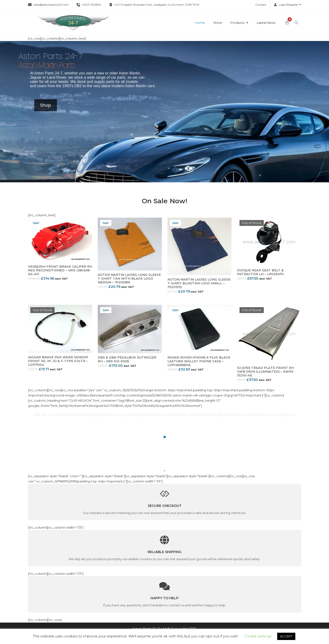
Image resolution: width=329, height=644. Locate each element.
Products (239, 23)
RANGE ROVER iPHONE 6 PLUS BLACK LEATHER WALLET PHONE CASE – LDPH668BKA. (199, 361)
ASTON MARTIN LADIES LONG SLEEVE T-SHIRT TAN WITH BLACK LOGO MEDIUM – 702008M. (129, 278)
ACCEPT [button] (286, 636)
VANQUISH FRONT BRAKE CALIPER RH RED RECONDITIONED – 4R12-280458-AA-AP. (60, 270)
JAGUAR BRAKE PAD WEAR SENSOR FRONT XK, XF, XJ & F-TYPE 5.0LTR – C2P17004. (58, 361)
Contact (261, 5)
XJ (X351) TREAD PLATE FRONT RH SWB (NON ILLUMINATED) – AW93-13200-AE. (266, 371)
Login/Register (288, 5)
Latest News (266, 23)
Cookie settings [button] (258, 636)
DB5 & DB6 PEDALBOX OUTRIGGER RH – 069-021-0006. (127, 359)
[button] (165, 437)
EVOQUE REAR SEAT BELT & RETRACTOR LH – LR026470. (261, 272)
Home (200, 23)
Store (218, 23)
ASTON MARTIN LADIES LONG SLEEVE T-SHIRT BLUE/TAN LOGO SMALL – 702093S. (199, 283)
